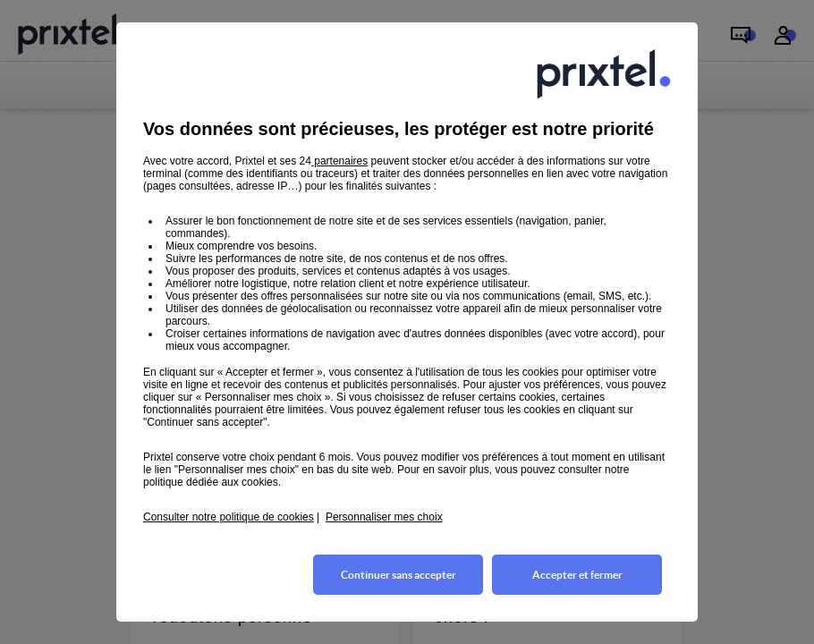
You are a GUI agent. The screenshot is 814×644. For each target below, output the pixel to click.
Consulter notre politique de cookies (229, 517)
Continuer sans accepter (399, 575)
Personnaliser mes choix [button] (384, 517)
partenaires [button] (339, 161)
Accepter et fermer (577, 575)
